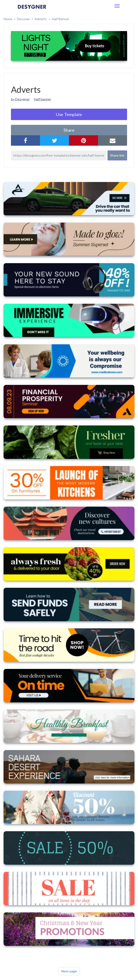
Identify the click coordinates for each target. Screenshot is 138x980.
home (8, 19)
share (69, 130)
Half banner (43, 99)
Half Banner (61, 19)
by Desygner (20, 99)
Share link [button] (117, 155)
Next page (69, 971)
